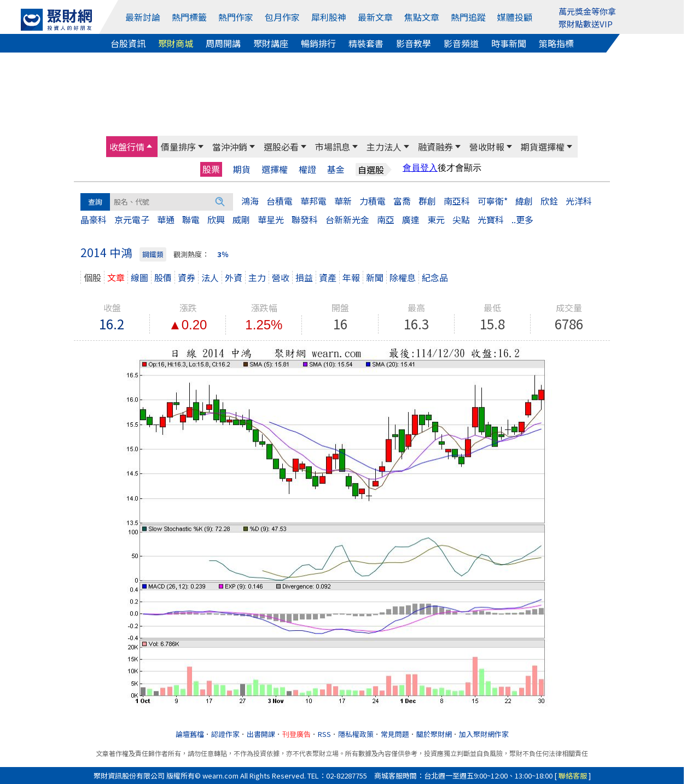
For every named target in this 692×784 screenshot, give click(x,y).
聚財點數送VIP (586, 24)
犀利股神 (329, 17)
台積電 (280, 201)
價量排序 (178, 147)
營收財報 (487, 147)
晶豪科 (94, 219)
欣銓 (549, 201)
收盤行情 (127, 147)
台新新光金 (347, 219)
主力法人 (384, 147)
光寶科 (491, 219)
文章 (116, 277)
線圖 (139, 277)
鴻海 (250, 201)
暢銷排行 (318, 43)
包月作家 (282, 17)
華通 (166, 219)
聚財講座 (271, 43)
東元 (436, 219)
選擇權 (275, 169)
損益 (304, 277)
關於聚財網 (434, 734)
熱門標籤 (189, 17)
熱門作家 (236, 17)
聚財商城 (176, 43)
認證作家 (225, 734)
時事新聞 (509, 43)
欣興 (216, 219)
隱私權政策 (356, 734)
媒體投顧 (515, 17)
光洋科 (579, 201)
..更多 (522, 219)
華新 (343, 201)
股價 (163, 277)
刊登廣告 (296, 734)
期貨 (242, 169)
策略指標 (556, 43)
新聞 (375, 277)
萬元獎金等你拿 (587, 11)
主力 (257, 277)
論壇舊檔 (190, 734)
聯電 (191, 219)
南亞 (386, 219)
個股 (92, 277)
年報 (351, 277)
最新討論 (143, 17)
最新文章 (375, 17)
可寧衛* (493, 201)
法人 (210, 277)
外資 (234, 277)
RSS (324, 734)
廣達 (411, 219)
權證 (307, 169)
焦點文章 (422, 17)
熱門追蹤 (468, 17)
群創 (427, 201)
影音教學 (414, 43)
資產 (328, 277)
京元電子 (132, 219)
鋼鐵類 (153, 254)
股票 (211, 169)
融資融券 (435, 147)
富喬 (402, 201)
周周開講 (223, 43)
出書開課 (261, 734)
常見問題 (395, 734)
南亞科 (457, 201)
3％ (223, 254)
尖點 (461, 219)
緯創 (524, 201)
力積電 (373, 201)
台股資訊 (128, 43)
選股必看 (281, 147)
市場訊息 (333, 147)
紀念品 (435, 277)
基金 (336, 169)
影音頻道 (461, 43)
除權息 (403, 277)
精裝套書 (366, 43)
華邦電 (313, 201)
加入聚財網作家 (484, 734)
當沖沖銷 (230, 147)
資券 (187, 277)
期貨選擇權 (543, 147)
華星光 (271, 219)
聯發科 (305, 219)
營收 (281, 277)
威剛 (241, 219)
